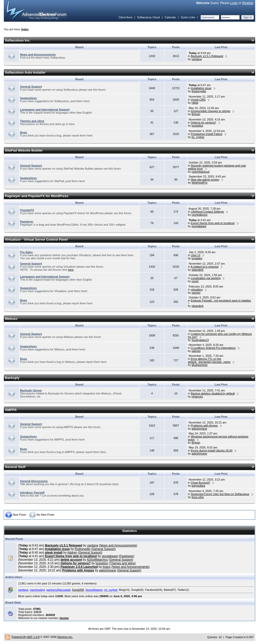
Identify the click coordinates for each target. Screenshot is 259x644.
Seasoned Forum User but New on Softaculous (220, 494)
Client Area (125, 17)
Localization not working (206, 278)
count (195, 281)
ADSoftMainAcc (97, 560)
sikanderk (198, 270)
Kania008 (78, 590)
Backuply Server (31, 390)
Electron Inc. (65, 637)
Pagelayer (27, 222)
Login (234, 3)
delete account (71, 560)
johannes (197, 396)
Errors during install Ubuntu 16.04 (212, 450)
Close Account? (201, 483)
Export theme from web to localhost (213, 223)
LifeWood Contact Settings (207, 212)
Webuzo (11, 319)
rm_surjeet (111, 590)
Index (25, 29)
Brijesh (196, 114)
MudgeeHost (200, 365)
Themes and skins (32, 121)
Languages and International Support (45, 109)
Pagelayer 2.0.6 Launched (79, 567)
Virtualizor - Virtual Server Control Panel (36, 239)
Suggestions (28, 98)
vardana (197, 59)
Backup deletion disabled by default (213, 393)
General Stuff (15, 467)
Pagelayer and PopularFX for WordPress (37, 196)
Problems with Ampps (204, 426)
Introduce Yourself (32, 492)
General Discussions (34, 481)
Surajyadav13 (200, 340)
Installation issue (201, 88)
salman (196, 351)
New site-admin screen (205, 180)
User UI (196, 255)
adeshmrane (199, 429)
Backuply (12, 378)
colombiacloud (201, 172)
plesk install (54, 553)
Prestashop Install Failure (207, 134)
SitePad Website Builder (24, 150)
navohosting (37, 590)
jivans (107, 567)
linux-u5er (198, 497)
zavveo (196, 293)
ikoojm (64, 618)
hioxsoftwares (94, 590)
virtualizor (197, 290)
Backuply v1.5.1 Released (207, 56)
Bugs (24, 132)
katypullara (198, 486)
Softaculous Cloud (148, 17)
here (71, 270)
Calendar (170, 17)
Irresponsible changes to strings (211, 111)
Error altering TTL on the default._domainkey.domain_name (209, 360)
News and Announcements (38, 54)
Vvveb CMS (198, 100)
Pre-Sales (26, 252)
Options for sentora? (204, 122)
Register (248, 3)
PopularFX (27, 210)
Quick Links (188, 17)
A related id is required (204, 267)
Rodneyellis (199, 91)
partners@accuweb (59, 590)
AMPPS (11, 410)
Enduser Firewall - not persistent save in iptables (221, 300)
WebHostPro (200, 183)
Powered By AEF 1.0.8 (26, 637)
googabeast (199, 226)
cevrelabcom (200, 215)
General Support (31, 87)
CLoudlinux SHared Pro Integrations (213, 348)
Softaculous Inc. (18, 40)
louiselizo (197, 126)
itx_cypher (198, 137)
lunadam (197, 258)
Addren (72, 553)
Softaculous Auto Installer (25, 72)
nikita (195, 103)
